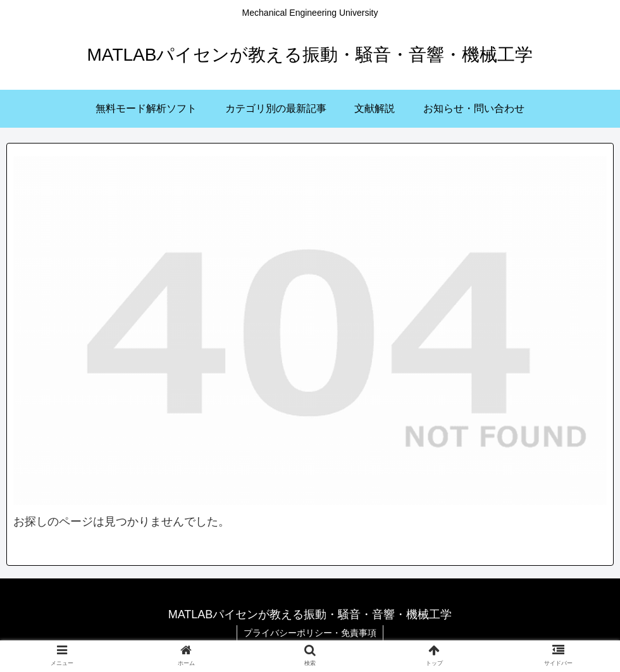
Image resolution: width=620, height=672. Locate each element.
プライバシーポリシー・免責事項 (310, 633)
